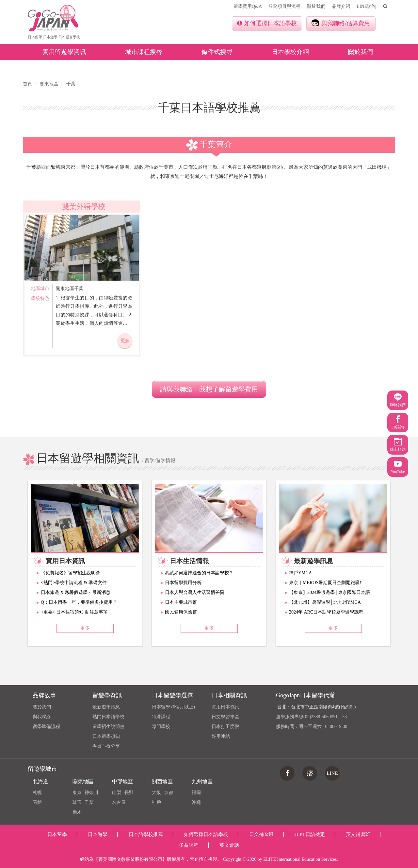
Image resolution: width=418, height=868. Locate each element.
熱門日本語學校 (108, 717)
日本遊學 (98, 834)
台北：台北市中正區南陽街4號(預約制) (316, 707)
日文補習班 (261, 834)
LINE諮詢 (366, 6)
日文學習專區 (225, 717)
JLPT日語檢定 (310, 834)
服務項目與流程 (284, 6)
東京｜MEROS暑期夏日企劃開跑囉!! (326, 583)
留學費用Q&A (248, 6)
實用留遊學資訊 (64, 52)
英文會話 (229, 845)
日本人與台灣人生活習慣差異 (195, 592)
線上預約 (398, 445)
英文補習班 (358, 834)
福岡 (196, 793)
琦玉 (77, 802)
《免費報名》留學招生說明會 (71, 573)
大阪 (156, 793)
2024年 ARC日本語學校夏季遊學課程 (326, 612)
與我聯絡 (42, 717)
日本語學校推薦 (146, 834)
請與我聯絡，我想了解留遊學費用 (209, 389)
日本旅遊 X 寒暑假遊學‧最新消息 (76, 592)
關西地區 (162, 781)
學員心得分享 (106, 746)
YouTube (398, 467)
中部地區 (122, 781)
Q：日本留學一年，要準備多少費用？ (79, 602)
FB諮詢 (398, 422)
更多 (125, 341)
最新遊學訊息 (106, 707)
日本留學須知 (106, 736)
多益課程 (189, 845)
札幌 (37, 793)
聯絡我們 (398, 400)
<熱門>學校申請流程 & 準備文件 (74, 583)
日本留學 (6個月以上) (173, 707)
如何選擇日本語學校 (267, 23)
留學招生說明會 (108, 727)
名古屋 (119, 802)
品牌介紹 (341, 6)
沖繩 (196, 802)
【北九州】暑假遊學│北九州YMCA (325, 602)
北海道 (40, 781)
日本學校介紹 (290, 52)
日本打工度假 (225, 727)
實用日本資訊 (225, 707)
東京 (77, 793)
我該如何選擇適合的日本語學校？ (199, 573)
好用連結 (221, 736)
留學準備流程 (46, 727)
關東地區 (83, 781)
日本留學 (57, 834)
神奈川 (91, 793)
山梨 (117, 793)
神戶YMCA (300, 573)
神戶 (156, 802)
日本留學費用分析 (183, 583)
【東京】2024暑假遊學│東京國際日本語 (330, 592)
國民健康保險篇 (181, 612)
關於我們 (316, 6)
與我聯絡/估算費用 (341, 23)
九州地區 (202, 781)
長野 (129, 793)
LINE (332, 773)
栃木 (77, 812)
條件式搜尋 (217, 52)
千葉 (89, 802)
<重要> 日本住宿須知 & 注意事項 (74, 612)
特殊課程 (161, 717)
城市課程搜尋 (144, 52)
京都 (169, 793)
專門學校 (161, 727)
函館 (37, 802)
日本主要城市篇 (181, 602)
